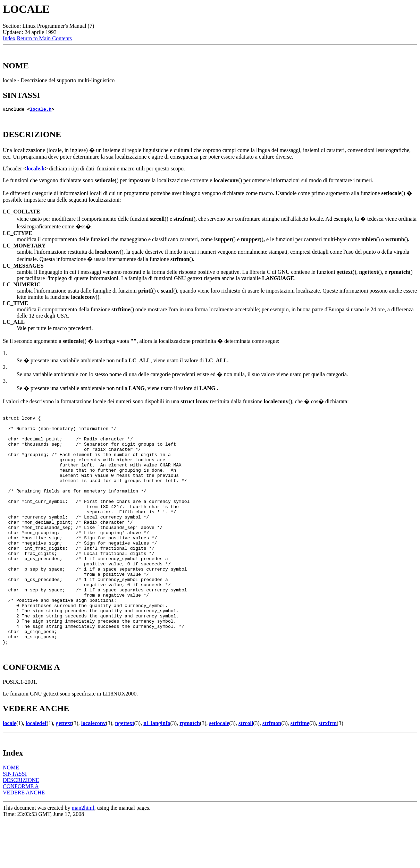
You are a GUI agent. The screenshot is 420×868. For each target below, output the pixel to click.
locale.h (41, 110)
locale (10, 771)
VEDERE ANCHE (24, 840)
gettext (64, 771)
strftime (300, 771)
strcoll (246, 771)
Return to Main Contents (44, 38)
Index (9, 38)
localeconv (94, 771)
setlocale (219, 771)
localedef (36, 771)
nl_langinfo (157, 771)
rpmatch (190, 771)
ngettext (124, 771)
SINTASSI (15, 822)
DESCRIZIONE (21, 828)
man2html (83, 856)
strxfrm (328, 771)
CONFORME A (21, 834)
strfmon (272, 771)
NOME (11, 815)
